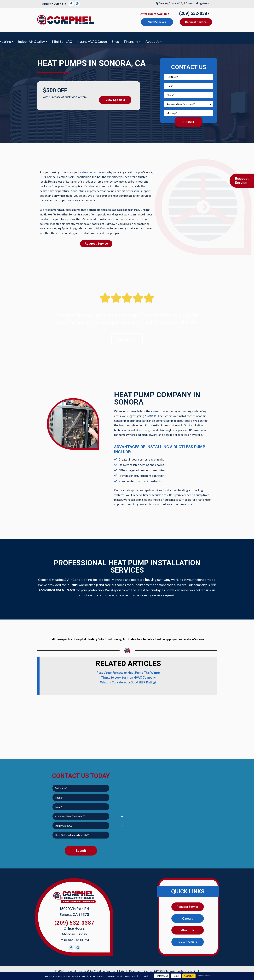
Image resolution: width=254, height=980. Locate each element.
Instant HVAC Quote (166, 37)
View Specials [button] (157, 22)
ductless (150, 415)
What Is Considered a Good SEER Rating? (128, 681)
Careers (188, 917)
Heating (79, 37)
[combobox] (189, 102)
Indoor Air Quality (105, 37)
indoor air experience (94, 170)
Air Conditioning (53, 37)
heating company (158, 578)
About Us (226, 37)
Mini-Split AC (136, 37)
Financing (205, 37)
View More (127, 338)
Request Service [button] (196, 22)
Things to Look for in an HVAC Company (128, 676)
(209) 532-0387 (194, 13)
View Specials (115, 97)
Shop (189, 37)
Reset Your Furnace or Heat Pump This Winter (128, 671)
